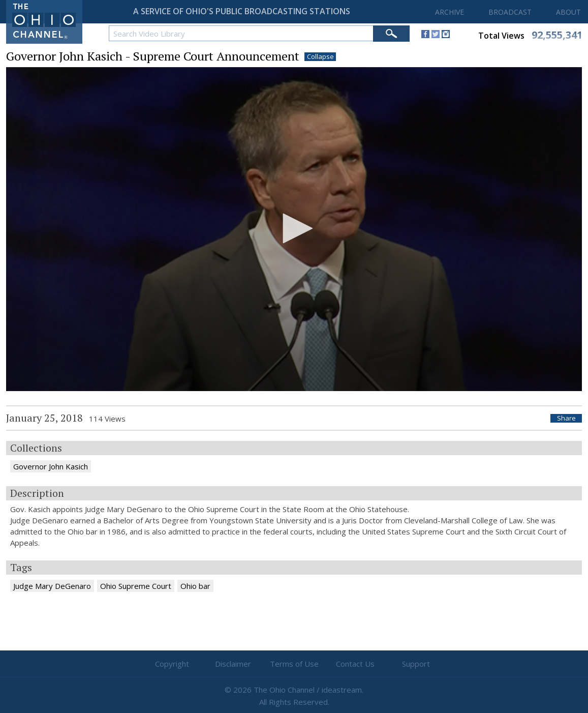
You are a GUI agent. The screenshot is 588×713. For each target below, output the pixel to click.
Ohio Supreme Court (136, 586)
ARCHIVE (450, 12)
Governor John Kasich (51, 466)
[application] (294, 229)
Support (416, 664)
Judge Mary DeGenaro (52, 586)
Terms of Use (294, 664)
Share (566, 418)
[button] (294, 228)
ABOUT (568, 12)
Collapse (320, 57)
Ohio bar (195, 586)
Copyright (172, 664)
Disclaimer (233, 664)
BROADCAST (510, 12)
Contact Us (355, 664)
